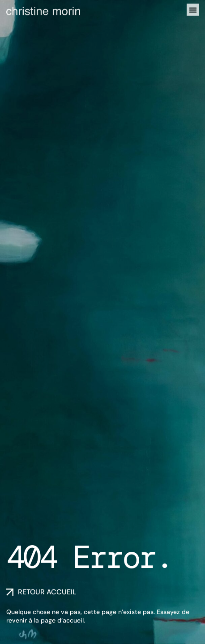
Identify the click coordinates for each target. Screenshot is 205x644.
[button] (193, 9)
